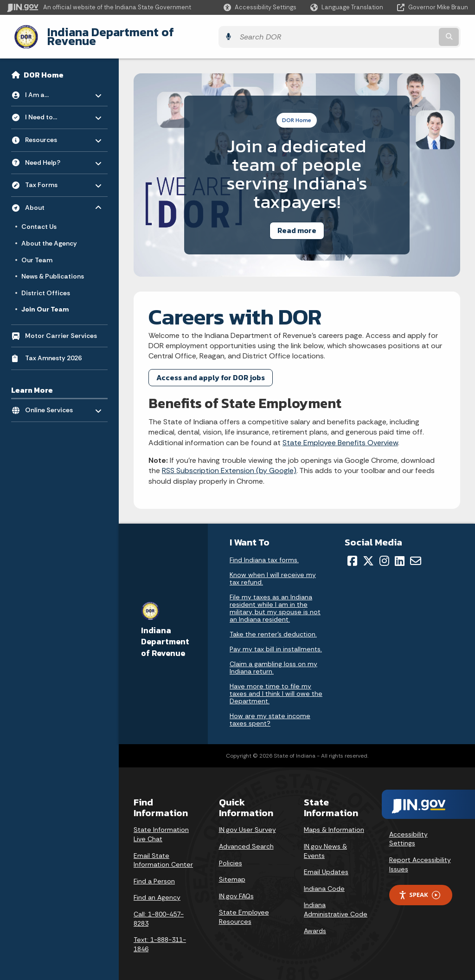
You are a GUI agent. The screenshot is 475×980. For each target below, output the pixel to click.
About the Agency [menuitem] (49, 236)
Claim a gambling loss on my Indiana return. (273, 661)
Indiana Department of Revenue (128, 33)
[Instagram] (384, 554)
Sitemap (232, 872)
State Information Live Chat (161, 827)
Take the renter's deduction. (273, 627)
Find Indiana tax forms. (264, 553)
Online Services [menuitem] (52, 401)
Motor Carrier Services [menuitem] (61, 329)
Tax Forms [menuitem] (52, 175)
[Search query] (412, 33)
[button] (260, 7)
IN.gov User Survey (247, 823)
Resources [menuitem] (52, 130)
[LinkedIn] (400, 554)
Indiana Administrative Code (336, 902)
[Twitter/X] (368, 554)
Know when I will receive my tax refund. (273, 571)
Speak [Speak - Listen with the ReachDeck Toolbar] (419, 888)
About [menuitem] (52, 198)
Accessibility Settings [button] (408, 831)
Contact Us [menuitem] (39, 220)
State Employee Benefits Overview (340, 435)
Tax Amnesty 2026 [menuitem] (53, 351)
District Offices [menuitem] (46, 286)
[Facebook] (352, 554)
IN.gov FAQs (236, 889)
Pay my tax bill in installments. (276, 642)
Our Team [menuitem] (37, 253)
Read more (297, 223)
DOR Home (44, 68)
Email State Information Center (163, 853)
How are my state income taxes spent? (270, 713)
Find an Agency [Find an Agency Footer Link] (157, 890)
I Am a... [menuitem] (52, 85)
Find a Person (154, 874)
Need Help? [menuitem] (52, 153)
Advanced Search (246, 839)
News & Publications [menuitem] (53, 269)
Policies (231, 856)
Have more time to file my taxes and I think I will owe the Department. (276, 687)
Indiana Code (324, 881)
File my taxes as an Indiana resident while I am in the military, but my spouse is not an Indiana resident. (275, 601)
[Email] (416, 554)
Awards (315, 923)
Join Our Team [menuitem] (45, 302)
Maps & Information (334, 823)
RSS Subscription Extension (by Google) (229, 464)
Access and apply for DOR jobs (211, 370)
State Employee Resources (244, 910)
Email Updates (326, 865)
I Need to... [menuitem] (52, 108)
